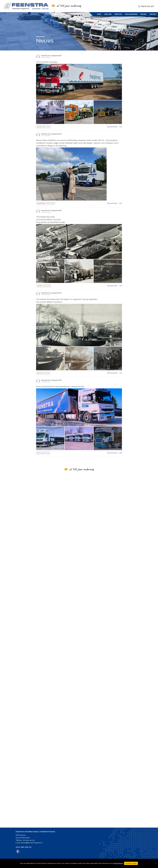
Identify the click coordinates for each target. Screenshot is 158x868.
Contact (153, 14)
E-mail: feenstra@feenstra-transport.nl (29, 843)
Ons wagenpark (131, 14)
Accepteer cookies (131, 863)
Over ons (108, 14)
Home (99, 14)
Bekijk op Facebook (112, 132)
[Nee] (155, 863)
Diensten (118, 14)
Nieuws (143, 14)
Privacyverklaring (118, 863)
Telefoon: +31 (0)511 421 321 (25, 840)
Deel (121, 132)
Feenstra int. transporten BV (51, 61)
